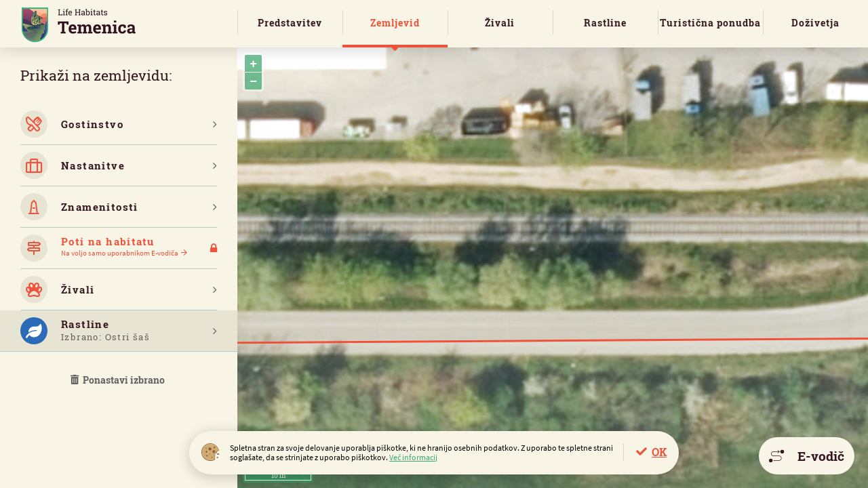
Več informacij (413, 457)
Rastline (605, 23)
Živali (500, 23)
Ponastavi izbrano (119, 380)
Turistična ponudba (710, 23)
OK (659, 452)
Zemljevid (395, 23)
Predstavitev (290, 23)
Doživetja (815, 23)
